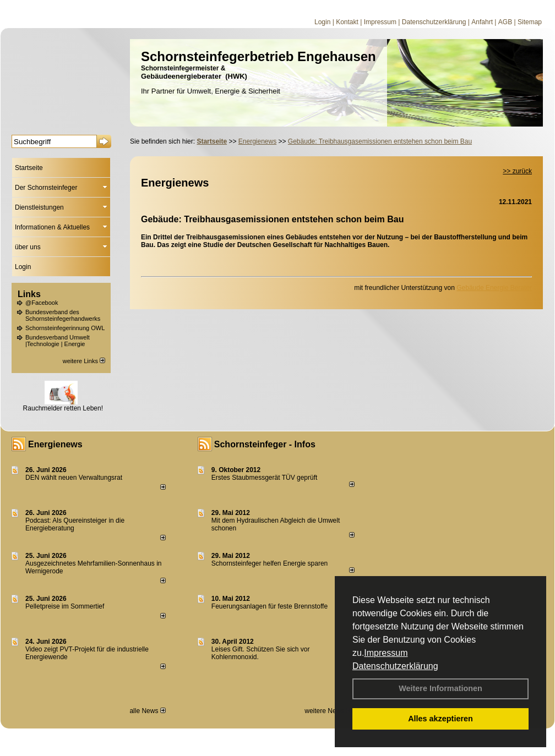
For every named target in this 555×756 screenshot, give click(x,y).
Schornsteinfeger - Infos (265, 444)
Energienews (55, 444)
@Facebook (42, 303)
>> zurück (517, 171)
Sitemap (530, 22)
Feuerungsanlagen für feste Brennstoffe (270, 606)
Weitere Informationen (440, 688)
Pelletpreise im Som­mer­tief (65, 606)
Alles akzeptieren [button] (440, 719)
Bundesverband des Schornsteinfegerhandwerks (63, 315)
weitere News (328, 711)
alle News (147, 711)
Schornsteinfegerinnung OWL (65, 328)
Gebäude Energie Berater (494, 288)
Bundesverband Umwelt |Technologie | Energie (58, 341)
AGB (505, 22)
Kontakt (347, 22)
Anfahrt (482, 22)
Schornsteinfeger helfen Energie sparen (270, 563)
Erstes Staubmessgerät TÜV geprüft (265, 478)
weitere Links (84, 361)
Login (322, 22)
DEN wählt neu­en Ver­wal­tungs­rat (74, 478)
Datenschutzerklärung (395, 666)
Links (29, 294)
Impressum (386, 653)
